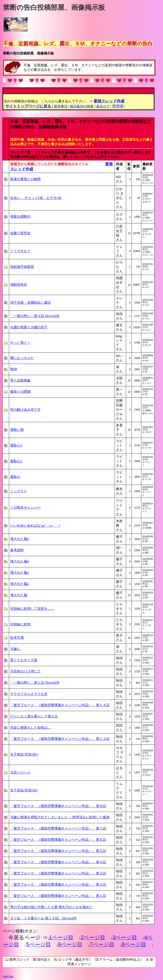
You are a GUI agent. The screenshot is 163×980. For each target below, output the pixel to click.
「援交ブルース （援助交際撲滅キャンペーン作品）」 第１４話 (60, 705)
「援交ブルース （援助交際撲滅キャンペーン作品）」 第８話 (58, 806)
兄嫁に (15, 649)
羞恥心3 (16, 445)
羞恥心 (15, 477)
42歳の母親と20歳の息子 (29, 327)
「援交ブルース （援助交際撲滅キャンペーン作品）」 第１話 (58, 896)
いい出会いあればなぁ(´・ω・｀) (35, 525)
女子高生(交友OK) (24, 790)
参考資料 (17, 550)
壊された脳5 (20, 539)
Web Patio (8, 977)
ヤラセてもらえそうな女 (29, 694)
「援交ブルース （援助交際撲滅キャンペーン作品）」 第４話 (58, 862)
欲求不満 (17, 638)
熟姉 (14, 369)
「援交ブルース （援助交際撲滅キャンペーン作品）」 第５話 (58, 851)
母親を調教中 (20, 216)
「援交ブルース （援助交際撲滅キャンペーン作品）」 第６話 (58, 840)
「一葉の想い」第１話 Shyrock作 (35, 683)
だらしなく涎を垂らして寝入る (34, 716)
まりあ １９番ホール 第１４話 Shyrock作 (43, 918)
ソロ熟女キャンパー (25, 507)
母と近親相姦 (20, 380)
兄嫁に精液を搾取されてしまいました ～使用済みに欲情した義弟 (60, 817)
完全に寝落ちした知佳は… (31, 727)
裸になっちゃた (22, 358)
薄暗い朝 (17, 430)
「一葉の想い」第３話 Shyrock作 (35, 316)
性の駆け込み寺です (25, 410)
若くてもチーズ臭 (24, 660)
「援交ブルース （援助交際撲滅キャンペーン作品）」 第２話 (58, 885)
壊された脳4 (20, 561)
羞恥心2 (16, 461)
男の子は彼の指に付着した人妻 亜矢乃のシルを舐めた (51, 907)
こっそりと (19, 491)
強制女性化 (19, 285)
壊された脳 (19, 595)
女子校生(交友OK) (24, 754)
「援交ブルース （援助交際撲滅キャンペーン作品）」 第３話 (58, 873)
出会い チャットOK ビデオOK (36, 198)
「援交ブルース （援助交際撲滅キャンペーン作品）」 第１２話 (60, 739)
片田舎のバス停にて (25, 671)
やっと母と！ (20, 343)
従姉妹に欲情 (20, 624)
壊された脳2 (20, 584)
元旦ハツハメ (20, 772)
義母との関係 (20, 392)
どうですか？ (20, 251)
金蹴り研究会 (20, 233)
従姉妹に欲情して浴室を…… (32, 609)
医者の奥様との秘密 (25, 179)
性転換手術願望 (22, 267)
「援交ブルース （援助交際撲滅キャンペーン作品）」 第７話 (58, 828)
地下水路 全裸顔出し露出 (31, 303)
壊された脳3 (20, 573)
